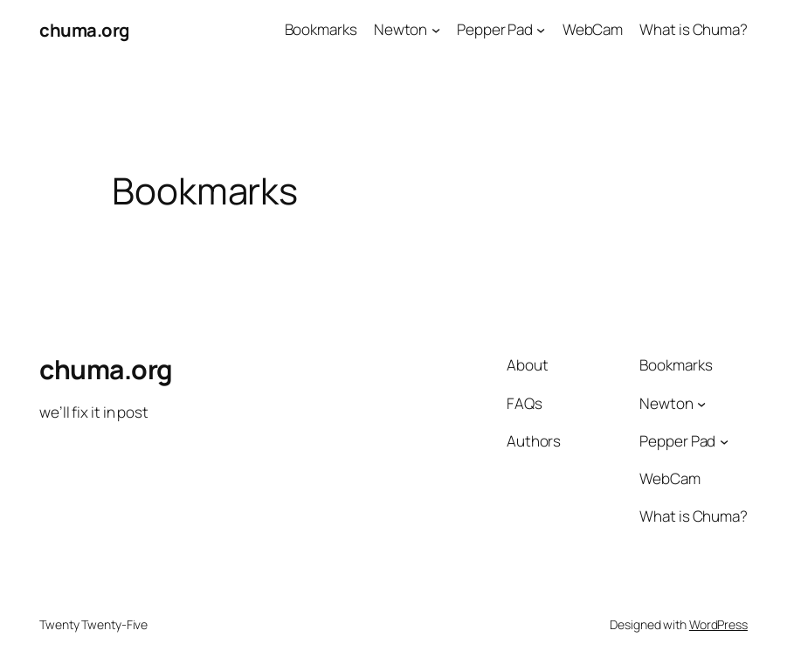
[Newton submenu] (436, 30)
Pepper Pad (495, 29)
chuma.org (84, 30)
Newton (400, 29)
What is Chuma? (694, 29)
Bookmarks (321, 29)
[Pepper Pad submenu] (541, 30)
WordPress (718, 624)
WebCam (593, 29)
